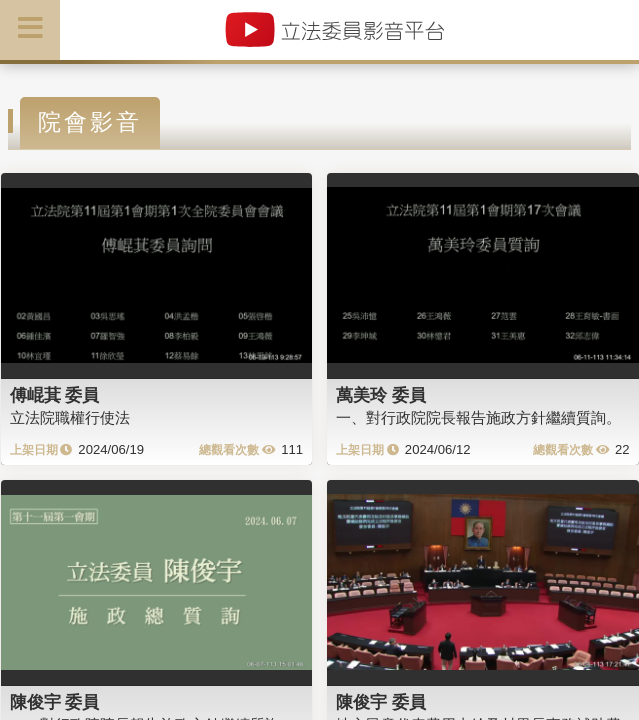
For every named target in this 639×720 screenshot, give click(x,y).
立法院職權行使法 (70, 417)
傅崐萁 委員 (55, 395)
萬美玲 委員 (381, 395)
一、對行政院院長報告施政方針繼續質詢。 (478, 417)
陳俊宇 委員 (55, 702)
